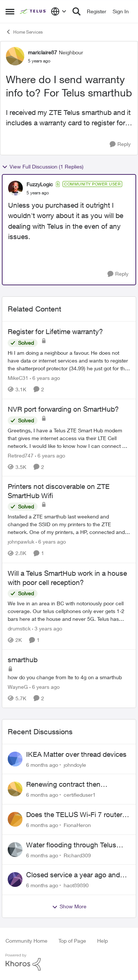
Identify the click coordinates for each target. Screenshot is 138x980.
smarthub (23, 660)
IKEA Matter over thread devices (76, 754)
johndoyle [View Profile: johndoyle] (75, 764)
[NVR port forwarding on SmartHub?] (69, 438)
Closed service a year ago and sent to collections (73, 875)
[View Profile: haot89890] (15, 879)
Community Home (26, 941)
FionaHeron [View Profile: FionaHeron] (77, 825)
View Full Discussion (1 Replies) (43, 167)
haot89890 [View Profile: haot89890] (76, 885)
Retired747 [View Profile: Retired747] (21, 455)
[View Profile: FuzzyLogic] (15, 188)
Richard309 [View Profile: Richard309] (77, 855)
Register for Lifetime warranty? (55, 331)
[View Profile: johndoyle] (15, 759)
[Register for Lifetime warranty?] (69, 360)
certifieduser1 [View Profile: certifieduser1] (80, 795)
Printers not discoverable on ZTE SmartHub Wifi (59, 491)
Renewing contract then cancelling (63, 785)
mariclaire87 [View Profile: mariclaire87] (43, 52)
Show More (69, 906)
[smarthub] (69, 677)
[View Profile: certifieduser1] (15, 789)
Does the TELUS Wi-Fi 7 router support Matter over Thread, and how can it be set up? (77, 815)
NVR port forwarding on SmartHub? (63, 409)
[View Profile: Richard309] (15, 850)
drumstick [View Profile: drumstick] (19, 628)
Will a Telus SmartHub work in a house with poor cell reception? (67, 578)
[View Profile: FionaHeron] (15, 819)
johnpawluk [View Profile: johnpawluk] (21, 542)
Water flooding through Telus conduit (71, 845)
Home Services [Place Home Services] (24, 32)
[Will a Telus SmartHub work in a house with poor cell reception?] (69, 611)
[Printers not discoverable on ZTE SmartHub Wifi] (69, 525)
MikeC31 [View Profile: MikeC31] (18, 378)
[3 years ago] (47, 628)
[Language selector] (59, 11)
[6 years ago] (45, 378)
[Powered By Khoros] (69, 962)
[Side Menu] (10, 11)
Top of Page (72, 941)
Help (102, 941)
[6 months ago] (42, 764)
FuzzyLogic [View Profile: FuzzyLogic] (40, 184)
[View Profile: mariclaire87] (15, 56)
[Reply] (120, 144)
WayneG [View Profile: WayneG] (18, 687)
